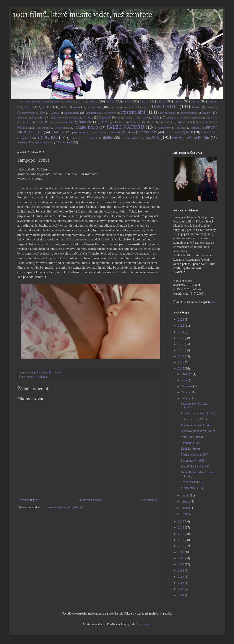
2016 (182, 363)
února (185, 508)
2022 (182, 326)
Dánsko (54, 113)
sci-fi (189, 132)
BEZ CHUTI (165, 106)
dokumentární (94, 113)
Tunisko (141, 138)
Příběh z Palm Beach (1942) (198, 413)
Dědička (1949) (190, 449)
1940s (127, 101)
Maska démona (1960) (195, 455)
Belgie (143, 107)
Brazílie (196, 107)
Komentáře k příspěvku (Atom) (63, 507)
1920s (93, 101)
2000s (29, 107)
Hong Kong (76, 118)
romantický (149, 132)
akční (76, 107)
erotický (111, 113)
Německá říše (206, 122)
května (186, 398)
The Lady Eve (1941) (194, 419)
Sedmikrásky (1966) (193, 461)
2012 (182, 534)
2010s (47, 107)
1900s (69, 102)
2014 (182, 522)
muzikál (165, 122)
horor (90, 118)
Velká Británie (199, 138)
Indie (128, 118)
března (186, 502)
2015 (182, 369)
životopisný (65, 142)
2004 (182, 577)
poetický (181, 128)
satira (178, 132)
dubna (186, 496)
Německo (23, 128)
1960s (161, 101)
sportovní (26, 138)
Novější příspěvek (29, 500)
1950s (144, 101)
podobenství (165, 128)
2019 (182, 344)
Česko (210, 107)
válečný (177, 138)
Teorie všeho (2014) (193, 482)
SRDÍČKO (47, 137)
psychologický (81, 132)
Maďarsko (136, 122)
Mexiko (151, 122)
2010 (182, 546)
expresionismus (188, 113)
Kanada (40, 122)
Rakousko (100, 132)
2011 (181, 540)
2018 (182, 350)
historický (57, 118)
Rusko (168, 132)
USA (154, 137)
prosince (187, 374)
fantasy (206, 113)
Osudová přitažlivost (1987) (198, 431)
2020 (182, 338)
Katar (52, 122)
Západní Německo (43, 143)
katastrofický (67, 122)
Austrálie (129, 107)
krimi (104, 122)
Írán (137, 118)
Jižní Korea (211, 118)
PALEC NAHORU (125, 127)
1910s (81, 102)
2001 (182, 595)
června (186, 392)
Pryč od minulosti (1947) (196, 425)
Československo (26, 113)
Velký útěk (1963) (192, 437)
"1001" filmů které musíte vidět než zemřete (39, 102)
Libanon (121, 122)
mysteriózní (185, 122)
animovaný (94, 107)
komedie (86, 122)
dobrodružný (71, 113)
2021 (182, 332)
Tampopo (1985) (191, 443)
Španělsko (76, 138)
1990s (212, 101)
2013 (182, 528)
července (187, 386)
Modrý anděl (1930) (193, 488)
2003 (182, 583)
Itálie (156, 118)
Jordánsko (26, 122)
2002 (182, 589)
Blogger (145, 624)
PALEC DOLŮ (87, 127)
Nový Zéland (63, 128)
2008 (182, 558)
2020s (64, 107)
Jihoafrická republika (191, 118)
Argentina (114, 107)
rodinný (130, 132)
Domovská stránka (90, 500)
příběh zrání (58, 132)
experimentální (167, 113)
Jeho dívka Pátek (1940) (196, 466)
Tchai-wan (127, 138)
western (22, 142)
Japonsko (171, 118)
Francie (37, 117)
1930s (110, 101)
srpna (185, 380)
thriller (108, 138)
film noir (22, 118)
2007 (182, 564)
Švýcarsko (93, 138)
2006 (182, 571)
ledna (185, 514)
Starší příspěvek (149, 500)
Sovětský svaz (209, 132)
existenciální (133, 112)
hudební (105, 118)
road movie (115, 132)
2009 (182, 552)
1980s (195, 101)
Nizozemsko (43, 128)
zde (213, 302)
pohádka (196, 128)
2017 (182, 356)
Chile (119, 118)
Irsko (146, 118)
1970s (178, 101)
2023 (182, 320)
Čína (43, 113)
